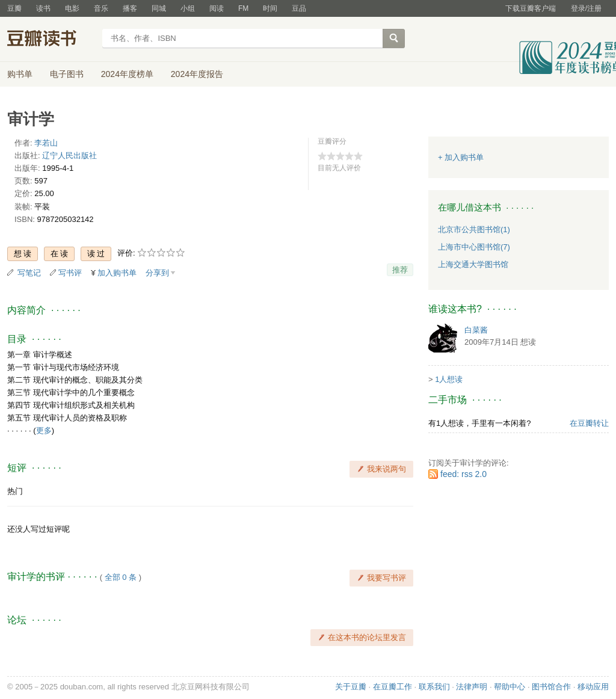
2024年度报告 (197, 74)
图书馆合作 (551, 687)
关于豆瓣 (351, 687)
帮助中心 (510, 687)
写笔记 (29, 273)
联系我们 (434, 687)
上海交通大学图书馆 (473, 264)
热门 (15, 491)
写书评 (70, 273)
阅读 (217, 8)
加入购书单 (117, 273)
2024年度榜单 (127, 74)
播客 (130, 8)
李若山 (46, 143)
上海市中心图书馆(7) (474, 247)
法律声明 (472, 687)
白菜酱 (476, 330)
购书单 (20, 74)
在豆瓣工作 (393, 687)
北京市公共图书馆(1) (474, 229)
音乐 (101, 8)
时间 (270, 8)
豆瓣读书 (51, 40)
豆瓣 (14, 8)
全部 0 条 (121, 577)
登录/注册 (586, 8)
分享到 (157, 273)
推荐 (400, 270)
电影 (72, 8)
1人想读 (449, 379)
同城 (159, 8)
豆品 (299, 8)
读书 (43, 8)
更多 (44, 430)
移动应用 (593, 687)
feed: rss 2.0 (464, 474)
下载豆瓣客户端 (531, 8)
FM (243, 8)
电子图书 (67, 74)
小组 (188, 8)
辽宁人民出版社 (69, 156)
